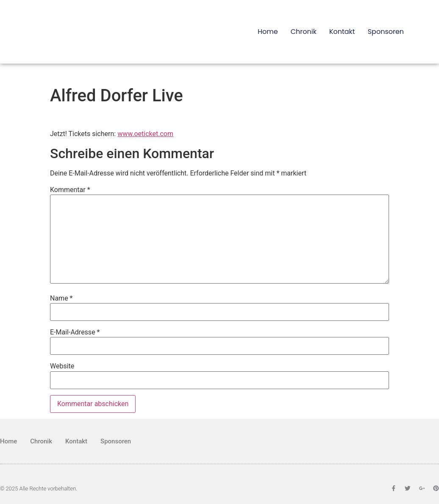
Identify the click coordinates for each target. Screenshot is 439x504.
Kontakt (342, 32)
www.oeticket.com (145, 134)
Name (61, 298)
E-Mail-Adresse (75, 332)
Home (268, 32)
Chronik (304, 32)
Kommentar (70, 190)
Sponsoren (386, 32)
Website (62, 366)
